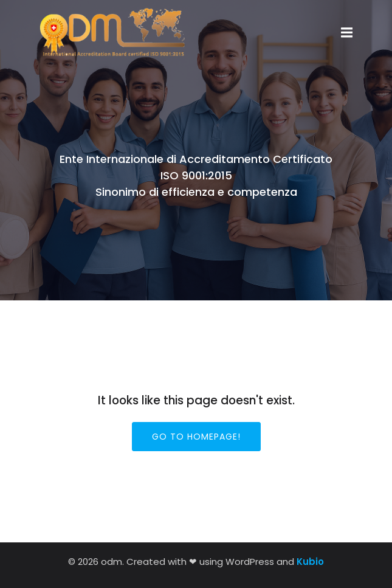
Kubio (310, 562)
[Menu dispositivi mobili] (347, 33)
